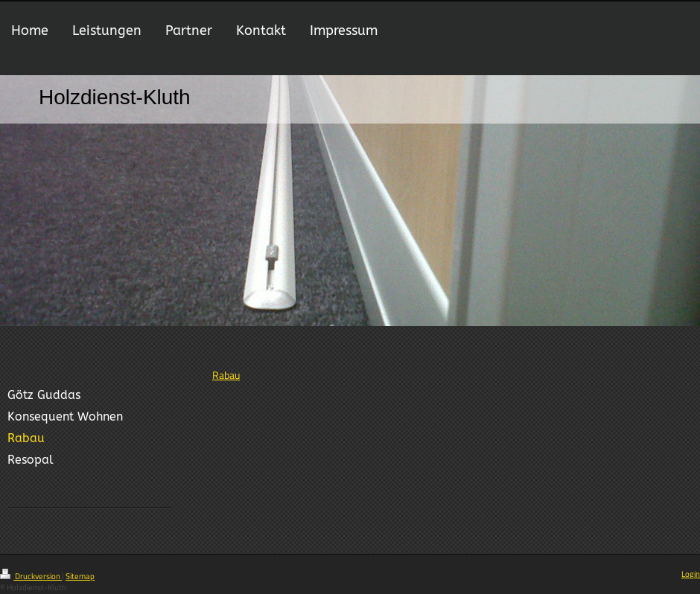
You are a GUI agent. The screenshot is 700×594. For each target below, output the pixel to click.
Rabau (226, 375)
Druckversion (31, 576)
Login (691, 574)
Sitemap (80, 576)
